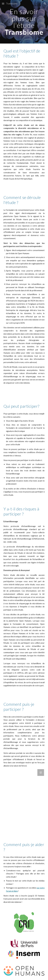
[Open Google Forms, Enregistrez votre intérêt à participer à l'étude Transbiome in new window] (41, 773)
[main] (24, 22)
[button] (3, 4)
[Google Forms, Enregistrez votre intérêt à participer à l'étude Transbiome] (24, 802)
